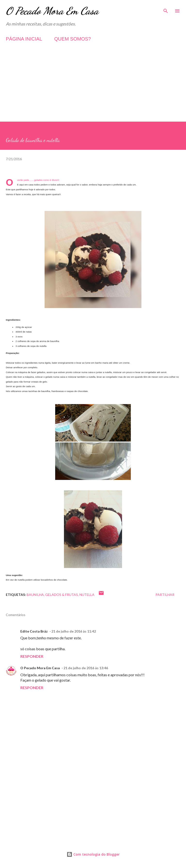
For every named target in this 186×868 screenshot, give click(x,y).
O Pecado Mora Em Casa (52, 11)
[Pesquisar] (166, 9)
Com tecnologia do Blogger (93, 854)
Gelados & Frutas (62, 595)
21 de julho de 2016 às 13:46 (86, 668)
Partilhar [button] (165, 595)
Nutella (87, 595)
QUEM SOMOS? (73, 39)
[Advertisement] (93, 88)
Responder (32, 656)
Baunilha (35, 595)
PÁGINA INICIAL (24, 39)
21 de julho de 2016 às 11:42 (74, 631)
